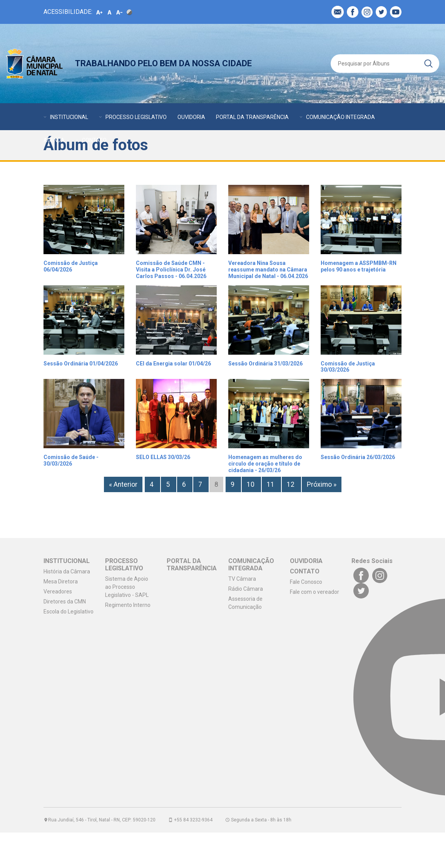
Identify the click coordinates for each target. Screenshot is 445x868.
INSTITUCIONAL (69, 117)
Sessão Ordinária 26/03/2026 (358, 457)
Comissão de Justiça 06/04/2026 (71, 266)
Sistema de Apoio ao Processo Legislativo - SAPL (127, 587)
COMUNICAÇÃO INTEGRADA (340, 117)
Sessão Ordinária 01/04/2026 (81, 364)
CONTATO (94, 140)
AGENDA (54, 140)
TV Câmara (242, 579)
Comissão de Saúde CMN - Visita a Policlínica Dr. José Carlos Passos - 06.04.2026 (171, 270)
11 (271, 484)
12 (291, 484)
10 (251, 484)
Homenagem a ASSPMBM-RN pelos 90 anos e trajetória (359, 266)
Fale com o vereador (315, 592)
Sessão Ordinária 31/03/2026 (265, 364)
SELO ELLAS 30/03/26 (163, 457)
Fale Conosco (306, 582)
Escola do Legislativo (69, 612)
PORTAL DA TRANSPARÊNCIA (252, 117)
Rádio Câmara (246, 589)
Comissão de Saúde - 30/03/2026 (71, 460)
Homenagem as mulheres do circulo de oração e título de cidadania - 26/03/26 (265, 464)
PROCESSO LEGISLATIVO (136, 117)
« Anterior (123, 484)
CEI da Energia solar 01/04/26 (173, 364)
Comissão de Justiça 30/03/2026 (348, 367)
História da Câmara (67, 571)
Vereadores (58, 592)
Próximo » (322, 484)
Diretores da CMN (65, 602)
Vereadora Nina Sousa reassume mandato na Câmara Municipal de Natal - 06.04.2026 (268, 270)
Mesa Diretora (61, 581)
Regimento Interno (128, 605)
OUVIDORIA (191, 117)
